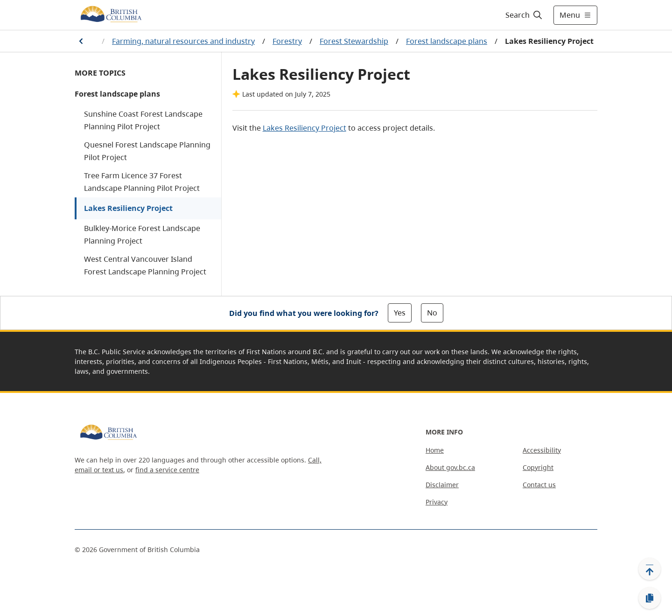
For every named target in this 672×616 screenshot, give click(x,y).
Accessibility (542, 450)
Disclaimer (442, 485)
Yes (400, 313)
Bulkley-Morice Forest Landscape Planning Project (142, 234)
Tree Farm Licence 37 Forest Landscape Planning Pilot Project (142, 182)
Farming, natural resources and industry (183, 41)
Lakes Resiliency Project (128, 208)
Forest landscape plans (447, 41)
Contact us (539, 485)
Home (435, 450)
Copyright (538, 467)
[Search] (524, 15)
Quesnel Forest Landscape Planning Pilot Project (147, 151)
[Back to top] (650, 569)
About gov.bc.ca (450, 467)
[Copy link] (650, 598)
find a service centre (167, 470)
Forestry (287, 41)
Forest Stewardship (354, 41)
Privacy (437, 502)
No (432, 313)
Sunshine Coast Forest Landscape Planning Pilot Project (143, 120)
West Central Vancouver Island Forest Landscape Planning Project (145, 265)
